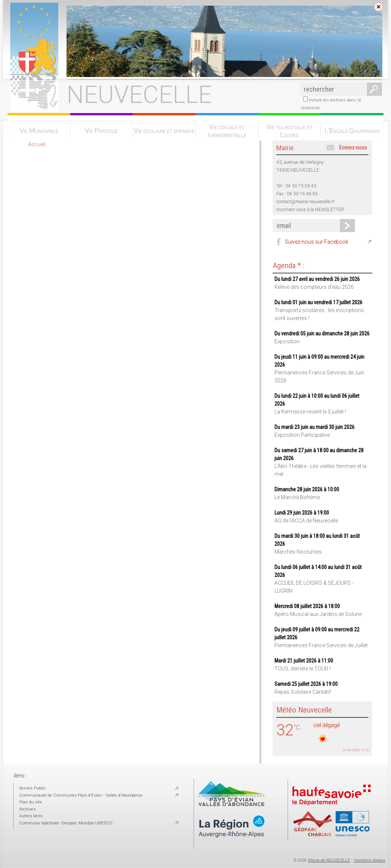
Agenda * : (289, 266)
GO (373, 89)
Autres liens (31, 816)
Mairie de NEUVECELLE (329, 860)
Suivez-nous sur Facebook (316, 242)
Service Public (33, 788)
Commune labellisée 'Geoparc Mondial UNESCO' (66, 823)
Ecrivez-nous (353, 148)
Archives (27, 809)
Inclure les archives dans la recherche (331, 103)
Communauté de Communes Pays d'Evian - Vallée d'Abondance (81, 795)
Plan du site (31, 802)
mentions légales (370, 860)
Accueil (37, 144)
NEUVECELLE (139, 95)
